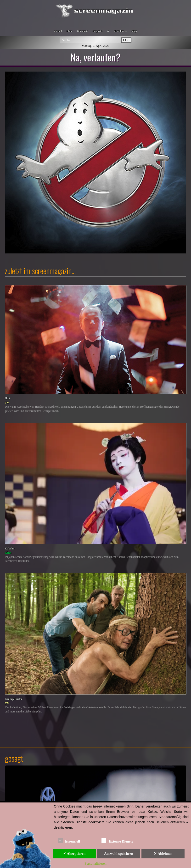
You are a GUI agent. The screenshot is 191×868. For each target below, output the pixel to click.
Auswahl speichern (119, 854)
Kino (8, 553)
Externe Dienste (117, 841)
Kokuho (10, 549)
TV (7, 403)
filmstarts (82, 31)
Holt (7, 398)
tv (108, 31)
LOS (126, 40)
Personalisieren (95, 863)
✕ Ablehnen (163, 854)
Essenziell (69, 841)
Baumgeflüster (14, 699)
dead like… (120, 31)
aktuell (58, 31)
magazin (98, 31)
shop (134, 31)
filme (69, 31)
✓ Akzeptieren (74, 854)
